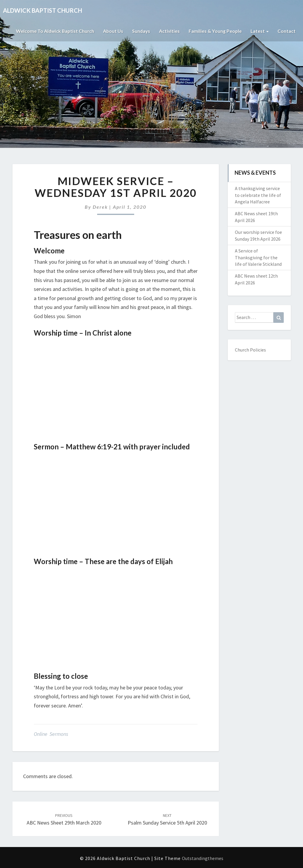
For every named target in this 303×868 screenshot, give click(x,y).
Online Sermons (51, 734)
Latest (259, 31)
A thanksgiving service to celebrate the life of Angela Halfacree (258, 195)
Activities (169, 31)
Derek (100, 207)
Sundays (140, 31)
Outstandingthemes (203, 858)
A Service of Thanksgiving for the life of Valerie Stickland (258, 258)
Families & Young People (215, 31)
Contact (287, 31)
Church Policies (250, 350)
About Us (111, 31)
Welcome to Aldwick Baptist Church (52, 31)
